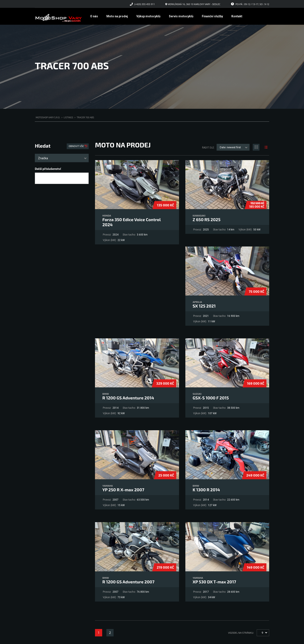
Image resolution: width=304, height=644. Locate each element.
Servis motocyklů (181, 16)
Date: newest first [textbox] (230, 147)
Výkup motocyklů (148, 16)
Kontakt (237, 16)
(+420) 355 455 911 (145, 4)
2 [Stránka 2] (110, 633)
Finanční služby (212, 16)
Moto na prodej (117, 16)
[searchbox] (40, 178)
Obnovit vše (77, 146)
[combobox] (62, 158)
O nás (94, 16)
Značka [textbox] (43, 158)
